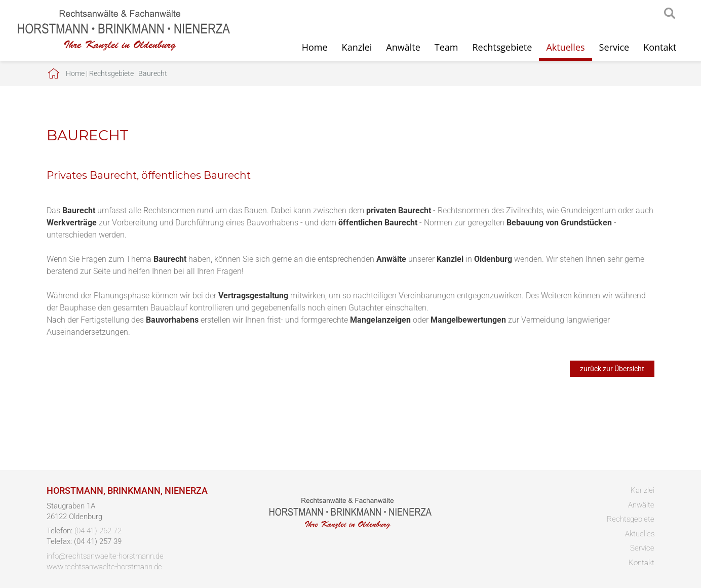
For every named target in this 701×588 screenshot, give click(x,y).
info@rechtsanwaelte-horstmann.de (105, 556)
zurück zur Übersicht (612, 369)
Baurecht (153, 73)
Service (614, 47)
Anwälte (403, 47)
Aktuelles (565, 47)
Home (315, 47)
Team (446, 47)
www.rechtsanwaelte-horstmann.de (104, 567)
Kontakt (660, 47)
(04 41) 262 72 (98, 531)
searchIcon (670, 14)
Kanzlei (357, 47)
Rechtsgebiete (502, 47)
